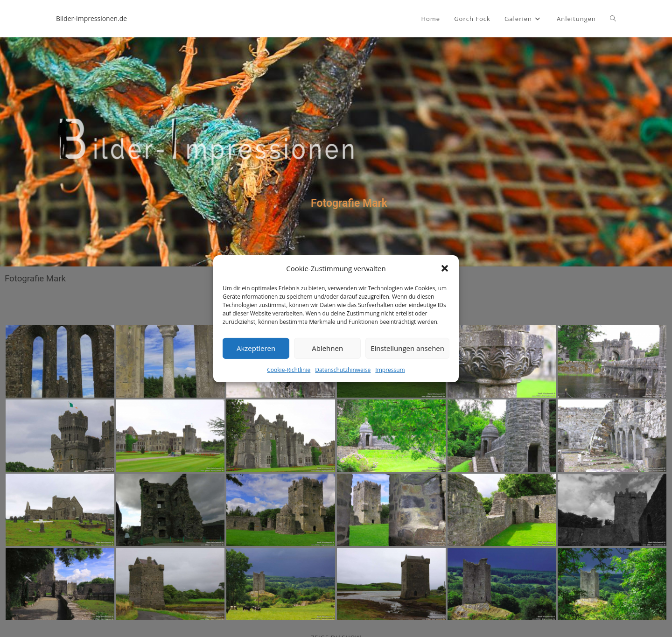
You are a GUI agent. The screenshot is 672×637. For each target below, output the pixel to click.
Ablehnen (327, 348)
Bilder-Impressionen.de (91, 18)
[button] (445, 268)
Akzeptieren (256, 348)
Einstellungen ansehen (407, 348)
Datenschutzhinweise (343, 369)
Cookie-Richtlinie (289, 369)
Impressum (390, 369)
